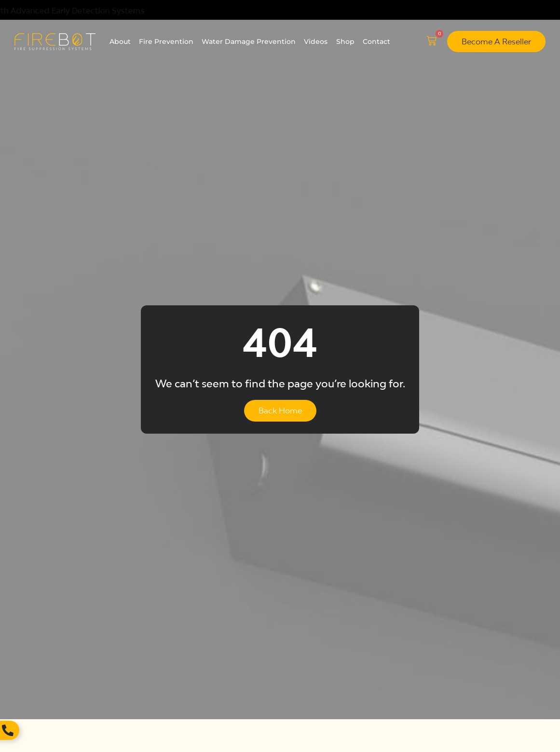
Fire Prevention (166, 41)
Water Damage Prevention (249, 41)
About (120, 41)
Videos (316, 41)
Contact (376, 41)
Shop (345, 41)
